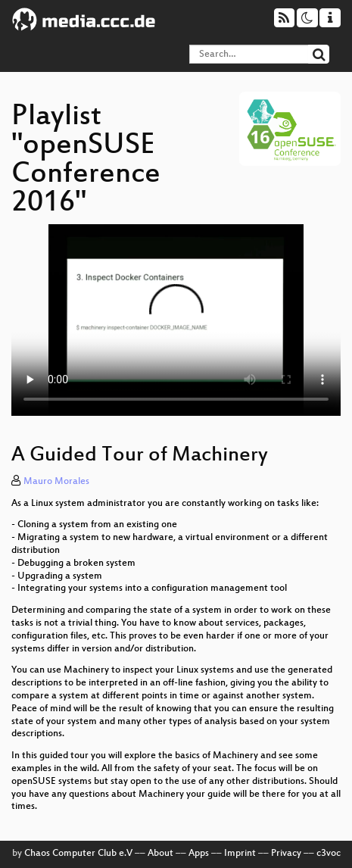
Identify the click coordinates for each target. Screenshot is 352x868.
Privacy (286, 854)
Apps (199, 854)
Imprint (240, 854)
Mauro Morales (56, 482)
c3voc (329, 854)
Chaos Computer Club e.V (78, 854)
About (160, 854)
